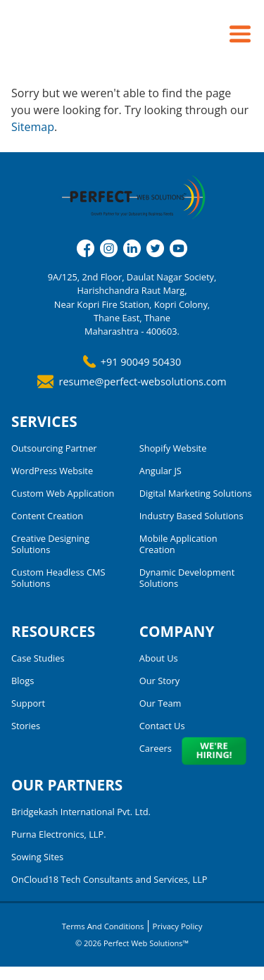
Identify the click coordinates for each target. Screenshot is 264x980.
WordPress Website (52, 471)
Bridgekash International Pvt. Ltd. (81, 812)
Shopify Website (173, 448)
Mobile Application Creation (178, 544)
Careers (156, 748)
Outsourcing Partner (54, 448)
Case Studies (38, 658)
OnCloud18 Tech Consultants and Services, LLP (109, 879)
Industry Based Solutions (191, 516)
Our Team (161, 703)
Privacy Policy (178, 926)
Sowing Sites (37, 857)
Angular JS (161, 471)
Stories (26, 726)
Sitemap (33, 127)
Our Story (159, 681)
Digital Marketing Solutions (196, 493)
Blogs (23, 681)
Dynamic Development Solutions (187, 578)
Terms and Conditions (102, 926)
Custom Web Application (63, 493)
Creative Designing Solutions (50, 544)
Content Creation (47, 516)
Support (28, 703)
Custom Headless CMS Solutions (58, 578)
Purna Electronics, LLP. (59, 834)
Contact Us (162, 726)
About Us (159, 658)
